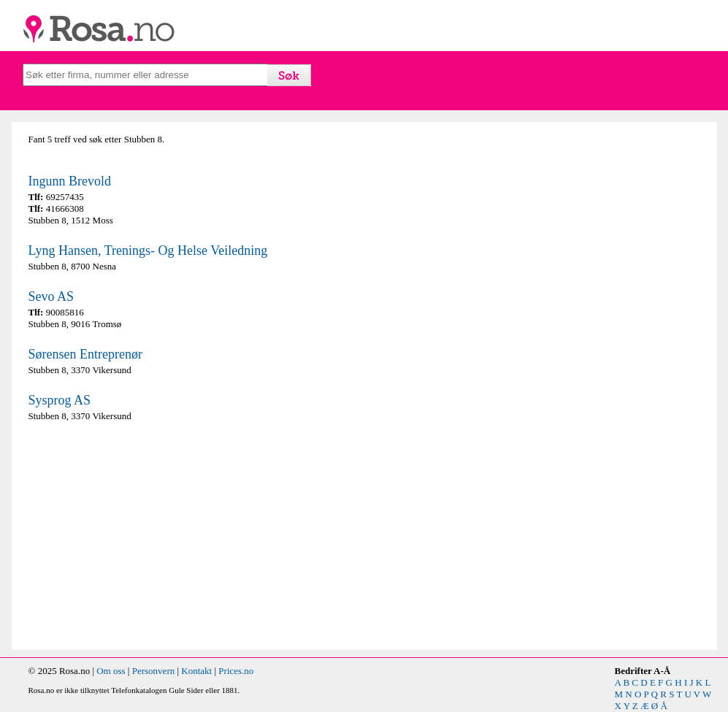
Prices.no (236, 671)
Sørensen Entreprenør (85, 354)
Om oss (111, 671)
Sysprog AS (60, 400)
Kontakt (196, 671)
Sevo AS (51, 296)
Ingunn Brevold (70, 181)
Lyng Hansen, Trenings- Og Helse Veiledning (148, 250)
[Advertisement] (193, 536)
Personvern (154, 671)
